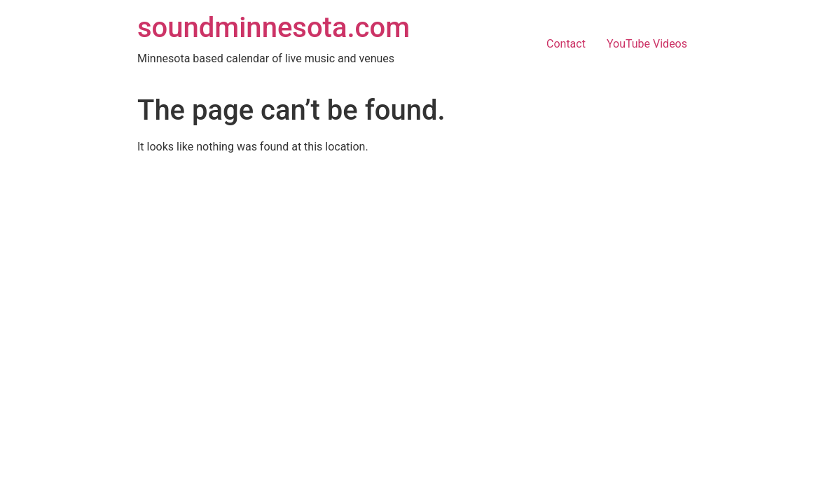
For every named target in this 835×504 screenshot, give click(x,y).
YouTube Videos (647, 44)
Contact (566, 44)
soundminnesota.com (274, 28)
